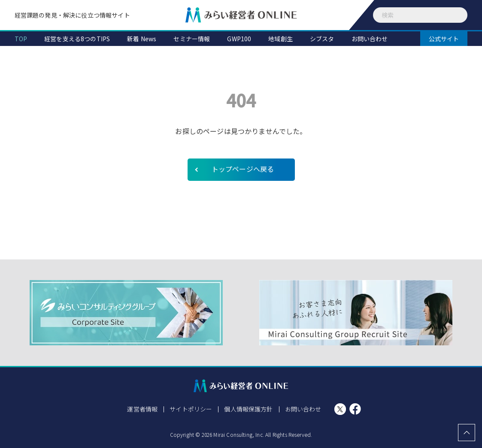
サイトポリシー (191, 409)
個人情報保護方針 (248, 409)
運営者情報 (142, 409)
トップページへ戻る (243, 169)
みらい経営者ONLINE (241, 15)
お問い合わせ (303, 409)
